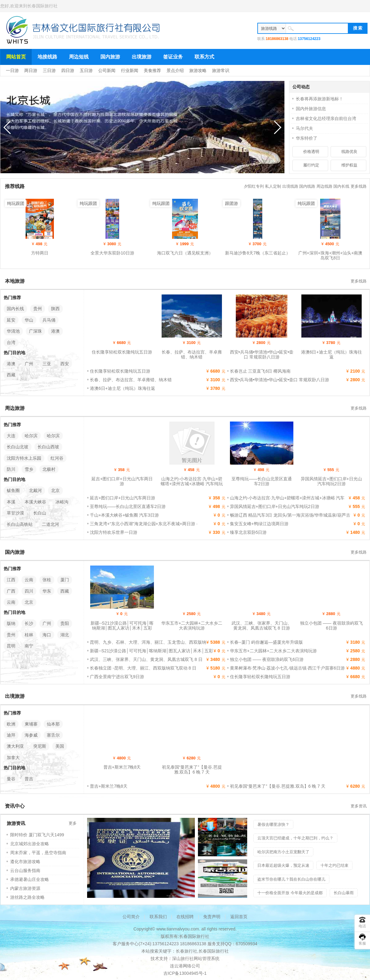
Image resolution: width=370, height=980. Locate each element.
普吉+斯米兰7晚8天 (122, 767)
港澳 (55, 331)
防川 (11, 469)
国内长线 (341, 186)
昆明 (11, 646)
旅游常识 (221, 70)
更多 (73, 823)
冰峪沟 (62, 502)
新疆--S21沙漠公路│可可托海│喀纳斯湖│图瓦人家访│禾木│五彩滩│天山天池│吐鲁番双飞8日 (122, 628)
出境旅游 (142, 57)
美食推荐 (152, 70)
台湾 (11, 342)
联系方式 (204, 57)
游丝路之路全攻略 (27, 897)
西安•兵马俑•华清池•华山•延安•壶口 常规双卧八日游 (262, 354)
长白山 (40, 513)
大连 (11, 436)
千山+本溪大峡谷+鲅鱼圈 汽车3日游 (124, 515)
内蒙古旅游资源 (25, 888)
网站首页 (16, 57)
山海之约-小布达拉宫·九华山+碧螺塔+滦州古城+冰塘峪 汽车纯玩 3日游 (192, 484)
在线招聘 (185, 917)
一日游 (12, 70)
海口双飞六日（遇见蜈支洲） (185, 253)
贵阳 (65, 623)
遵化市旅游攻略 (25, 862)
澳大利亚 (15, 746)
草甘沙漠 (15, 513)
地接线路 (47, 57)
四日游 (68, 70)
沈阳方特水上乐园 (24, 458)
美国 (60, 746)
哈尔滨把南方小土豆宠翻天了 (283, 852)
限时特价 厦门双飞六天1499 (37, 835)
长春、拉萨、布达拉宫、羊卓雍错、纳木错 (192, 354)
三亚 (47, 364)
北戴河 (35, 490)
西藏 (11, 375)
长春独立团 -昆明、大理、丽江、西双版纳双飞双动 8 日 (143, 668)
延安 (11, 320)
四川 (29, 591)
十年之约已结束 (334, 865)
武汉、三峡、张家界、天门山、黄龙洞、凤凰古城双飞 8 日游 (262, 626)
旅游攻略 (198, 70)
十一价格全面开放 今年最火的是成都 (290, 893)
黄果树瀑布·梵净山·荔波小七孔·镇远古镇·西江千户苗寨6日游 (287, 668)
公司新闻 (107, 70)
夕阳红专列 (254, 186)
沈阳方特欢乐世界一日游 (114, 532)
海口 (47, 635)
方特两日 (40, 253)
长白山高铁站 (20, 524)
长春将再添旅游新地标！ (320, 99)
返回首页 (239, 917)
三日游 (49, 70)
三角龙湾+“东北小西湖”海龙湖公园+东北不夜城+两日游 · (144, 524)
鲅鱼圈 (13, 490)
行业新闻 (130, 70)
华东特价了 (307, 138)
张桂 (47, 580)
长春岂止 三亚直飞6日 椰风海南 (260, 371)
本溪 (11, 502)
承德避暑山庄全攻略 (30, 879)
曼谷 (11, 779)
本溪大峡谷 (35, 502)
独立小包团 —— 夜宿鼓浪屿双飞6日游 (332, 626)
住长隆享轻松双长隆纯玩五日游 (122, 352)
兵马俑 (49, 320)
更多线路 (359, 186)
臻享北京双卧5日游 (248, 532)
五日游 (86, 70)
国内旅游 (110, 57)
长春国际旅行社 (42, 6)
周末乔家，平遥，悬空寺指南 (38, 853)
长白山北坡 (18, 447)
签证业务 (173, 57)
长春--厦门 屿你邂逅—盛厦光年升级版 (266, 642)
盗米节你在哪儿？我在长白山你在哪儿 (291, 879)
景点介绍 (175, 70)
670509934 (247, 944)
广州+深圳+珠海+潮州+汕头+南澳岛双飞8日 (330, 255)
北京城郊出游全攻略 (30, 844)
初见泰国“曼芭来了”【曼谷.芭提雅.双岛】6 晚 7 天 (192, 770)
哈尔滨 (31, 436)
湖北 (65, 635)
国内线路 (307, 186)
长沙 (29, 623)
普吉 (29, 779)
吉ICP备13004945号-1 (185, 973)
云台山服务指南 (25, 870)
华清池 (13, 331)
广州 (29, 364)
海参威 (31, 735)
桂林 (29, 635)
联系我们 (158, 917)
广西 (11, 591)
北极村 (49, 469)
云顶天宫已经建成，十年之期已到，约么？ (295, 838)
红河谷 (57, 458)
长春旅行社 (187, 951)
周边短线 (79, 57)
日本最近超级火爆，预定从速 (283, 865)
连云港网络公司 (185, 966)
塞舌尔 (53, 735)
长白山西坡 (48, 447)
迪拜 (11, 735)
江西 (11, 580)
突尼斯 (40, 746)
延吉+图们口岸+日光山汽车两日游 (122, 481)
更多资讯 (359, 806)
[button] (138, 170)
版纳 (11, 623)
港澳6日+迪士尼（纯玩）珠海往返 (332, 354)
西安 (65, 364)
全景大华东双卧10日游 (112, 253)
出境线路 (290, 186)
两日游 (31, 70)
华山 (29, 320)
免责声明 (212, 917)
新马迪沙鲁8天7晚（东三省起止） (258, 253)
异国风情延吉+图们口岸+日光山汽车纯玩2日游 (331, 481)
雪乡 (29, 469)
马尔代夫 (304, 128)
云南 (29, 580)
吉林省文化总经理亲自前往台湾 (326, 118)
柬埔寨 (31, 724)
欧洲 (11, 724)
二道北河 (50, 524)
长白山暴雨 (344, 893)
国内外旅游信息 (311, 109)
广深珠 (35, 331)
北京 (55, 490)
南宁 (29, 646)
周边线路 (324, 186)
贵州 (38, 309)
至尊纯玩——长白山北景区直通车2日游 (262, 481)
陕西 (55, 309)
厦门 (65, 580)
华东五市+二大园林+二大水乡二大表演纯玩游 (192, 626)
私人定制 (273, 186)
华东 (47, 591)
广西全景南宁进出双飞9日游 (117, 677)
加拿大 (13, 758)
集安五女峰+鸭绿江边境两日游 (259, 524)
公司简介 (131, 917)
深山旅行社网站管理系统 (196, 958)
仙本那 (53, 724)
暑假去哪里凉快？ (273, 824)
